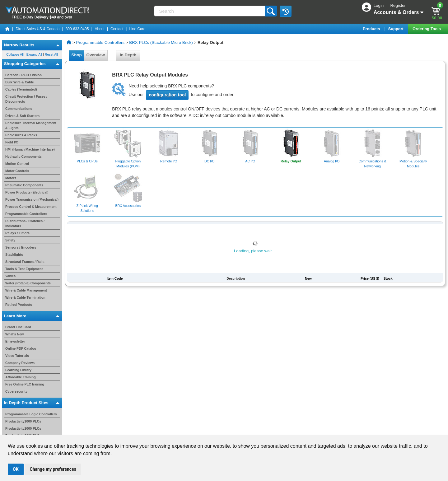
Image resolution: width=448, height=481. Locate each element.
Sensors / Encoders (21, 247)
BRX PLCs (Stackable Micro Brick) (161, 42)
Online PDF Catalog (21, 348)
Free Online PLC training (25, 384)
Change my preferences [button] (53, 469)
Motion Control (17, 164)
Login (379, 5)
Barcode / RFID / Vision (23, 75)
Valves (10, 276)
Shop (77, 55)
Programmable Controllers (26, 214)
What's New (14, 334)
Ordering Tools (427, 29)
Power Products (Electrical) (27, 192)
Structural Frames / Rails (25, 262)
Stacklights (14, 255)
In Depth (128, 55)
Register (398, 5)
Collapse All (15, 54)
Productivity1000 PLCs (23, 421)
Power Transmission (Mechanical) (32, 199)
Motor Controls (17, 171)
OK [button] (16, 469)
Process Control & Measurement (31, 207)
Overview (96, 55)
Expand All (34, 54)
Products (372, 29)
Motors (11, 178)
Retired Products (19, 305)
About (100, 29)
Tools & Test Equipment (24, 269)
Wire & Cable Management (26, 290)
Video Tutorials (17, 356)
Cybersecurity (16, 391)
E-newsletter (15, 341)
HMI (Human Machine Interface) (30, 149)
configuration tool (167, 95)
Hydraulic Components (23, 156)
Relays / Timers (17, 233)
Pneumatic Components (24, 185)
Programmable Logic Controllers (31, 414)
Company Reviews (20, 363)
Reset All (51, 54)
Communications (19, 109)
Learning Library (18, 370)
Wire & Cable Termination (25, 297)
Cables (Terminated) (21, 89)
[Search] (210, 11)
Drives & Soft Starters (22, 116)
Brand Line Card (18, 327)
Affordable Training (21, 377)
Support (397, 29)
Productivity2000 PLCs (23, 428)
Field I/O (12, 142)
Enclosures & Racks (21, 135)
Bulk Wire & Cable (20, 82)
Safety (10, 240)
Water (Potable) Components (28, 283)
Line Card (137, 29)
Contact (117, 29)
